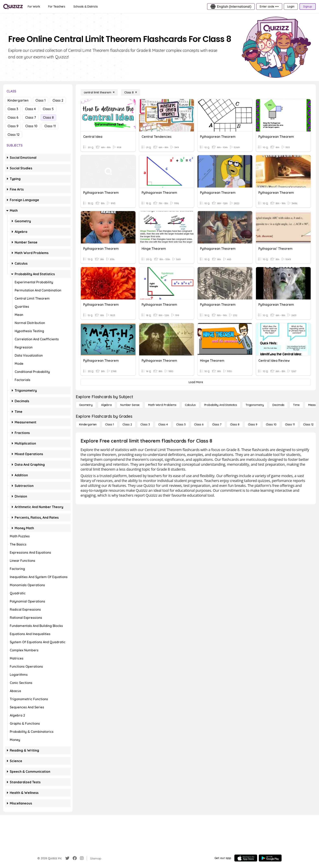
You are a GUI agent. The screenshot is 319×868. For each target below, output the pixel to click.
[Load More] (196, 382)
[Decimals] (278, 405)
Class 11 (50, 126)
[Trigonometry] (255, 405)
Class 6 (13, 117)
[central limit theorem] (99, 92)
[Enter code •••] (269, 7)
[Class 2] (127, 424)
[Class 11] (290, 424)
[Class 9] (253, 424)
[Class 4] (163, 424)
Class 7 (31, 117)
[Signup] (308, 7)
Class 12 (14, 135)
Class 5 (48, 109)
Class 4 (30, 109)
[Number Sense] (130, 405)
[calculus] (190, 405)
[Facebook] (75, 858)
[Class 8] (131, 92)
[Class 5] (181, 424)
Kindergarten (18, 100)
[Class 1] (110, 424)
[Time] (296, 405)
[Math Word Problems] (162, 405)
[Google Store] (270, 858)
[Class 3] (145, 424)
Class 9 (13, 126)
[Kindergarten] (88, 424)
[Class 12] (308, 424)
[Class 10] (271, 424)
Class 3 (13, 109)
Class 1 (40, 100)
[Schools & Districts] (86, 7)
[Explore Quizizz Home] (13, 7)
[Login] (291, 7)
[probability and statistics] (221, 405)
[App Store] (246, 858)
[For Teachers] (57, 7)
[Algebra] (106, 405)
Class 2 (58, 100)
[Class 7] (217, 424)
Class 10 (31, 126)
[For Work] (34, 7)
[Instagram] (82, 858)
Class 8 (48, 117)
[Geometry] (86, 405)
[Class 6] (199, 424)
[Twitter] (67, 858)
